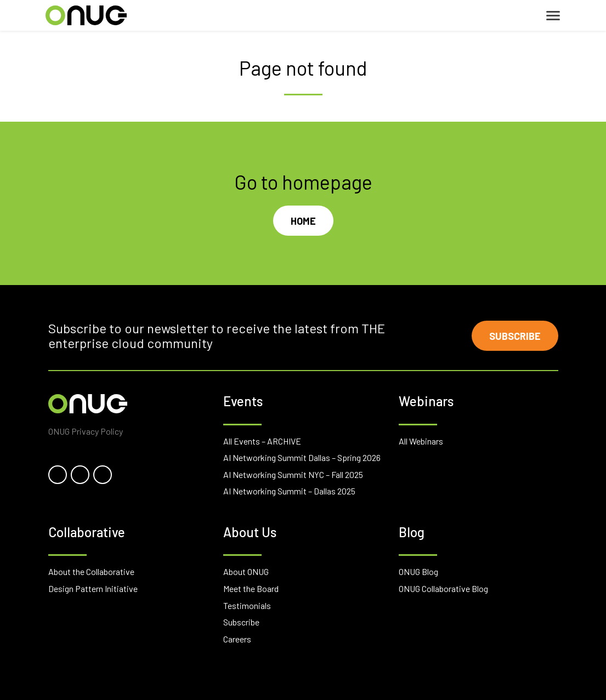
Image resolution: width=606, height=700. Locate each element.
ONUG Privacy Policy (86, 431)
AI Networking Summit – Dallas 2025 (289, 491)
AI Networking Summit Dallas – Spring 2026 (302, 457)
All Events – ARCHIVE (262, 441)
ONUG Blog (418, 571)
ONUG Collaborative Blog (443, 588)
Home (303, 221)
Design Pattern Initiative (93, 588)
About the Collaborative (91, 571)
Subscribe (515, 336)
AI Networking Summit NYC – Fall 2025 (293, 474)
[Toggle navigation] (553, 16)
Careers (237, 639)
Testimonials (247, 605)
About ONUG (246, 571)
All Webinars (421, 441)
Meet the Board (251, 588)
